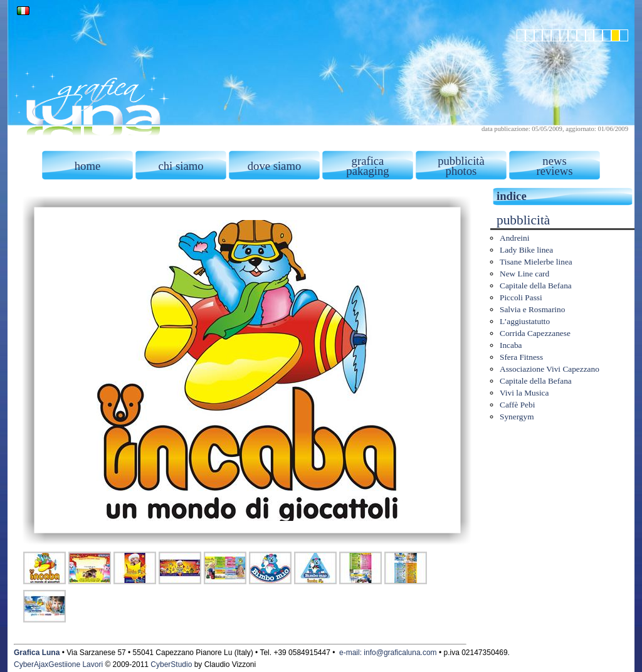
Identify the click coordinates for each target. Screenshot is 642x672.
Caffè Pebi (517, 405)
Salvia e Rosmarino (532, 309)
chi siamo (181, 166)
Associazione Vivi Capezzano (550, 369)
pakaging (367, 171)
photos (461, 171)
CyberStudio (171, 664)
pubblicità (461, 161)
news (554, 161)
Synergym (517, 417)
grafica (368, 161)
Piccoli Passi (521, 297)
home (87, 166)
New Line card (524, 274)
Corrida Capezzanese (535, 333)
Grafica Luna (37, 653)
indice (512, 196)
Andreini (514, 238)
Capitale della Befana (536, 286)
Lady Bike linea (526, 250)
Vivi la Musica (524, 393)
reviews (554, 171)
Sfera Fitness (521, 357)
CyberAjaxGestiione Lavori (58, 664)
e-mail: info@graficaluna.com (388, 653)
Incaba (511, 345)
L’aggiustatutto (525, 321)
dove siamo (275, 166)
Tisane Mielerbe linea (536, 262)
